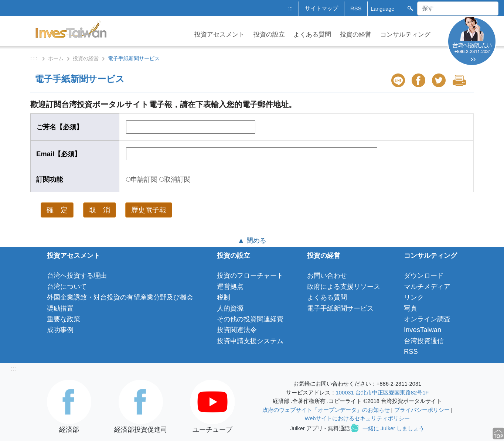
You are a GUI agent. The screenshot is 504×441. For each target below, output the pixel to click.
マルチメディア (427, 286)
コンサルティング (405, 35)
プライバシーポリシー (422, 410)
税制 (224, 297)
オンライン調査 (427, 319)
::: (290, 8)
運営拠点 (230, 286)
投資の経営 (356, 35)
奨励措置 (60, 308)
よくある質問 (312, 35)
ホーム (56, 58)
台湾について (67, 286)
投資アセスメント (219, 35)
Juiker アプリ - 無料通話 (320, 428)
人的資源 (230, 308)
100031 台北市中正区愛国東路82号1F (382, 393)
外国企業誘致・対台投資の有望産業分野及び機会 (120, 297)
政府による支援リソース (344, 286)
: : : (35, 58)
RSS (356, 8)
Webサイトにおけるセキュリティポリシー (357, 418)
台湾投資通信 (424, 341)
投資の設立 (269, 35)
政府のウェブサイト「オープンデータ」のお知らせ (326, 410)
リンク (414, 297)
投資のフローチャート (250, 275)
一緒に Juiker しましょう (393, 428)
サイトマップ (321, 8)
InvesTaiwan (423, 330)
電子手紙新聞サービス (340, 308)
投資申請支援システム (250, 341)
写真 (411, 308)
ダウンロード (424, 275)
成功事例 (60, 330)
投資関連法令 (237, 330)
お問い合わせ (327, 275)
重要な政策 (64, 319)
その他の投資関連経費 (250, 319)
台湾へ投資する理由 (77, 275)
